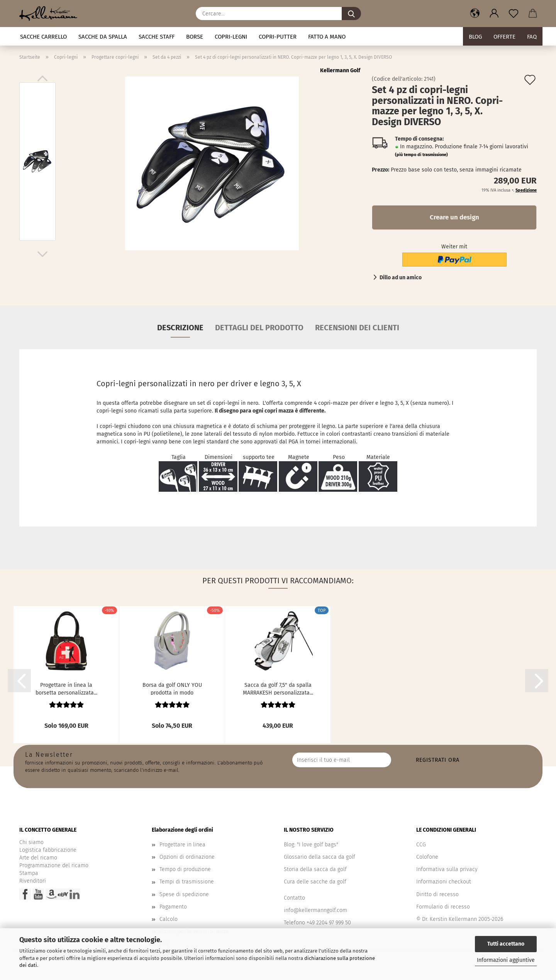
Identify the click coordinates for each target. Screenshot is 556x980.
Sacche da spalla (103, 37)
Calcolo (169, 919)
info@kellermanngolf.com (315, 910)
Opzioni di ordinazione (187, 857)
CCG (421, 845)
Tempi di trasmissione (187, 882)
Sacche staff (157, 37)
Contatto (294, 898)
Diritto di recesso (437, 894)
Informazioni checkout (444, 882)
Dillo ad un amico (401, 278)
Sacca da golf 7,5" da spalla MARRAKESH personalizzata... (278, 688)
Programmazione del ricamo (54, 865)
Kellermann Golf (340, 70)
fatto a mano (327, 37)
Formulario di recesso (443, 907)
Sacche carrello (43, 37)
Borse (195, 37)
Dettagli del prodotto (259, 328)
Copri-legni (231, 37)
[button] (475, 14)
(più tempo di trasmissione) (421, 155)
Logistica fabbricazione (48, 850)
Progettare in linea (182, 845)
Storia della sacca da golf (315, 869)
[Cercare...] (351, 14)
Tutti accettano (506, 944)
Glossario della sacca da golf (320, 857)
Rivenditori (33, 881)
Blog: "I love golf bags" (311, 845)
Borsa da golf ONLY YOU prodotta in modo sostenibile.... (172, 688)
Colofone (427, 857)
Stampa (29, 873)
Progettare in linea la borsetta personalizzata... (66, 688)
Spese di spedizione (184, 894)
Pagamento (173, 907)
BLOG (475, 37)
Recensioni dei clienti (357, 328)
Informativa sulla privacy (447, 869)
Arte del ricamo (38, 858)
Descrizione (180, 328)
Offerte (504, 37)
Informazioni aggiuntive (506, 960)
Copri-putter (278, 37)
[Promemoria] (514, 14)
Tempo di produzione (185, 869)
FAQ (532, 37)
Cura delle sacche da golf (315, 882)
